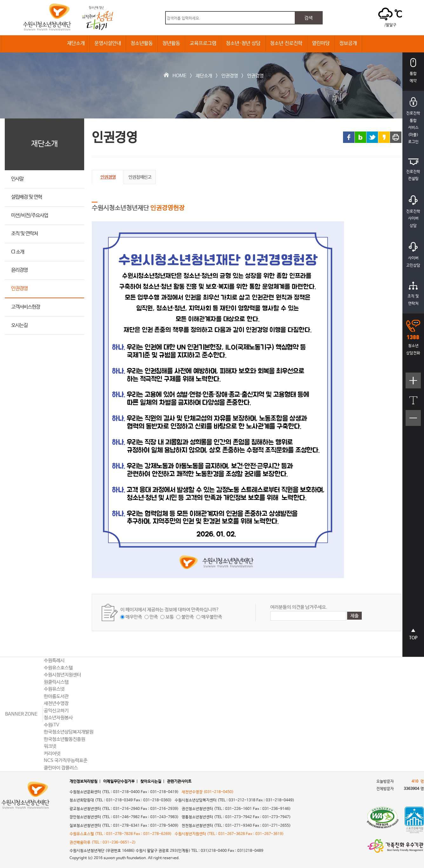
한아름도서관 (56, 696)
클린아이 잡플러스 (61, 768)
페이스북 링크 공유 (349, 137)
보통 (170, 617)
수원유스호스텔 (58, 668)
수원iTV (52, 725)
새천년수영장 (56, 703)
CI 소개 (18, 252)
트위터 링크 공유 (372, 137)
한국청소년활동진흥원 (64, 739)
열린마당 (321, 43)
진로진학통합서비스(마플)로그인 (413, 121)
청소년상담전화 (413, 338)
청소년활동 (142, 43)
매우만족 (134, 617)
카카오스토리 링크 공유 (384, 137)
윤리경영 (19, 270)
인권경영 (230, 76)
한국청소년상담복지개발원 (69, 732)
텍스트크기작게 (413, 421)
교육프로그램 (203, 43)
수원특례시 (54, 660)
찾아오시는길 (151, 782)
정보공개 (348, 43)
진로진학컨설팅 (413, 170)
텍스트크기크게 (413, 384)
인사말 (17, 179)
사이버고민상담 (413, 255)
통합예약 (413, 71)
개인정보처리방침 (84, 782)
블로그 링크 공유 (360, 137)
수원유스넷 (54, 689)
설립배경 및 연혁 (27, 197)
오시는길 (19, 325)
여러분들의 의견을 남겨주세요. (299, 607)
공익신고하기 (56, 711)
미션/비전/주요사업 (30, 215)
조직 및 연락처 (24, 234)
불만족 (188, 617)
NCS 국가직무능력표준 (66, 760)
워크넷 (50, 746)
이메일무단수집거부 (119, 782)
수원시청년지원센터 (62, 675)
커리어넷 (52, 754)
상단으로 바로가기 (413, 638)
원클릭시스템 (56, 682)
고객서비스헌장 (26, 307)
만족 (154, 617)
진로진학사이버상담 (413, 212)
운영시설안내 (108, 43)
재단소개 (76, 43)
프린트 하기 (396, 137)
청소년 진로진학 (286, 43)
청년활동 (171, 43)
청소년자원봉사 (58, 718)
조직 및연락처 (413, 294)
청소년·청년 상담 (243, 43)
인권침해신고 (140, 177)
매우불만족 (212, 617)
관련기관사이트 (179, 782)
